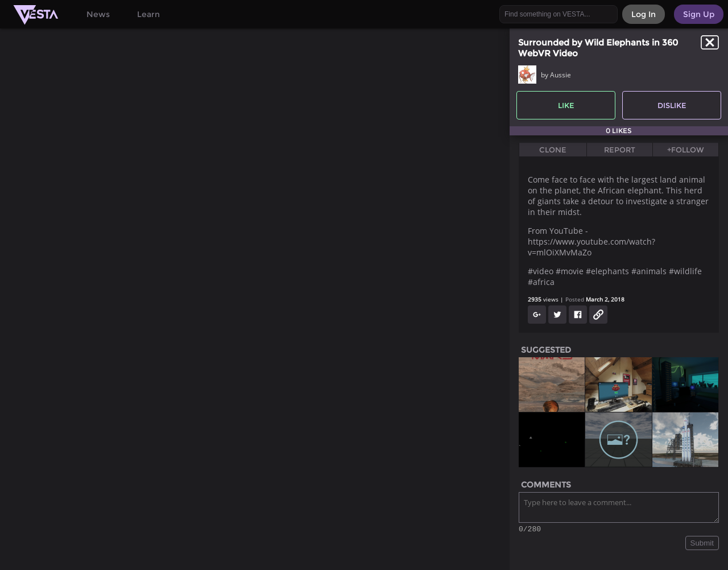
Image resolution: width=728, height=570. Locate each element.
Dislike (672, 105)
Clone (553, 150)
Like (566, 105)
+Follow (686, 150)
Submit (702, 545)
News (98, 14)
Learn (148, 14)
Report (620, 150)
